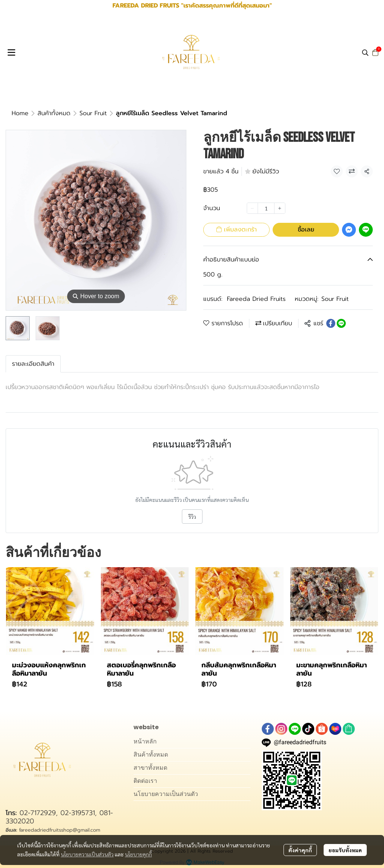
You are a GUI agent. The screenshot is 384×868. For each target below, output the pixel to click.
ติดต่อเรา (145, 781)
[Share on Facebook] (331, 323)
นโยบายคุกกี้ (138, 854)
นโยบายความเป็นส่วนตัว (87, 854)
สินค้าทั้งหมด (54, 113)
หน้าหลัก (145, 741)
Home (20, 113)
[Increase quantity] (280, 208)
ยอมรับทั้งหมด (345, 850)
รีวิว (192, 517)
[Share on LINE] (341, 323)
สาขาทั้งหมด (150, 768)
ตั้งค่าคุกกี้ (300, 850)
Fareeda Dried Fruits (256, 299)
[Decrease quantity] (252, 208)
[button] (365, 53)
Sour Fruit (93, 113)
